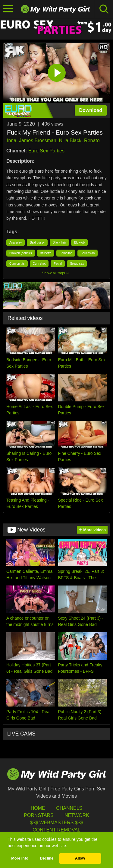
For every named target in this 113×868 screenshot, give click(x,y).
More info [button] (20, 858)
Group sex (77, 264)
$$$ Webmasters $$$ (56, 823)
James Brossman (38, 140)
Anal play (16, 243)
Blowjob (79, 243)
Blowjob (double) (21, 253)
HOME (38, 808)
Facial (58, 264)
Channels (69, 808)
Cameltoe (66, 253)
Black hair (59, 243)
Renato (92, 140)
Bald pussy (37, 243)
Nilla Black (70, 140)
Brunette (46, 253)
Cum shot (39, 264)
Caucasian (88, 253)
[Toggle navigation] (8, 9)
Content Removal (56, 830)
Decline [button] (47, 858)
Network (77, 815)
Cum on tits (17, 264)
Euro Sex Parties (46, 151)
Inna (12, 140)
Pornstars (39, 815)
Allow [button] (80, 858)
